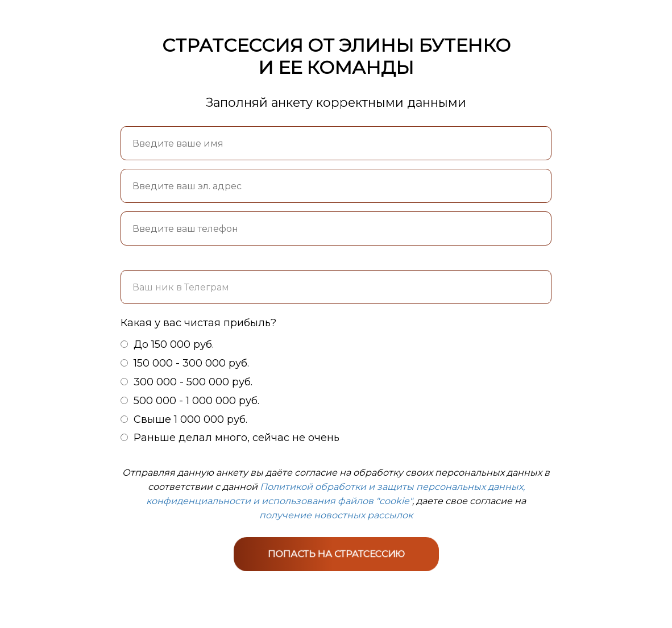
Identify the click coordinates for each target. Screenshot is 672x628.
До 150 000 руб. (167, 344)
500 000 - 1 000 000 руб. (190, 401)
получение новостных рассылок (336, 515)
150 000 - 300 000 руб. (185, 363)
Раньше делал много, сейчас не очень (230, 438)
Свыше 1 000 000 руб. (184, 419)
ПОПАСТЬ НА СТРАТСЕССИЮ (336, 553)
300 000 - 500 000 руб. (186, 382)
